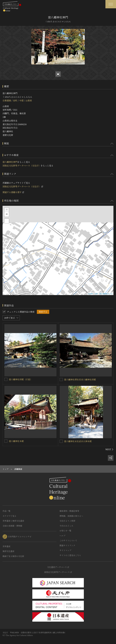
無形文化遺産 (8, 551)
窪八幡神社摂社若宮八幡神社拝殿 (80, 379)
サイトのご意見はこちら (70, 555)
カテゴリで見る (9, 516)
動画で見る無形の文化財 (13, 556)
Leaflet (91, 294)
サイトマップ (65, 550)
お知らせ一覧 (65, 531)
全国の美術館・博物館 (12, 526)
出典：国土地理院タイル (104, 294)
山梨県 (29, 100)
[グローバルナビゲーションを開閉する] (111, 4)
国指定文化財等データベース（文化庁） (22, 166)
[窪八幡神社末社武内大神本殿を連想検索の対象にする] (61, 441)
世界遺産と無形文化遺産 (13, 521)
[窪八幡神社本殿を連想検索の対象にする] (6, 441)
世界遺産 (6, 546)
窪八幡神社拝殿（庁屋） (21, 379)
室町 (15, 100)
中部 (21, 100)
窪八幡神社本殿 (16, 441)
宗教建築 (7, 100)
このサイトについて (68, 540)
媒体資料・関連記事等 (69, 511)
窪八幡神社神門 (10, 162)
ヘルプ (62, 536)
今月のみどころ (66, 526)
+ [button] (7, 210)
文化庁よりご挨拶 (67, 521)
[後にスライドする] (109, 449)
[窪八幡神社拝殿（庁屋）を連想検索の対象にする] (6, 379)
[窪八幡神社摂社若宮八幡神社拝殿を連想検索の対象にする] (61, 379)
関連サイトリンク (67, 545)
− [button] (7, 214)
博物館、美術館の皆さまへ (71, 516)
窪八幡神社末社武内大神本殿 (78, 441)
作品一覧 (6, 511)
